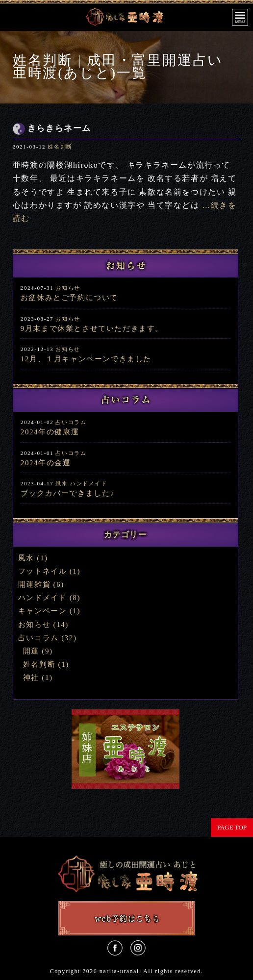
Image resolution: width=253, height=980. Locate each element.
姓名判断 (60, 147)
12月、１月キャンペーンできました (86, 359)
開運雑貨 (34, 584)
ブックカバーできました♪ (68, 493)
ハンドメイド (89, 483)
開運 (31, 651)
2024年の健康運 (50, 432)
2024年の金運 (46, 463)
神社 (31, 678)
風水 (62, 483)
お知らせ (68, 288)
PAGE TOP (232, 827)
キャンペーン (43, 611)
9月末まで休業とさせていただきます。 (92, 328)
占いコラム (71, 422)
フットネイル (43, 571)
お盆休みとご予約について (69, 298)
